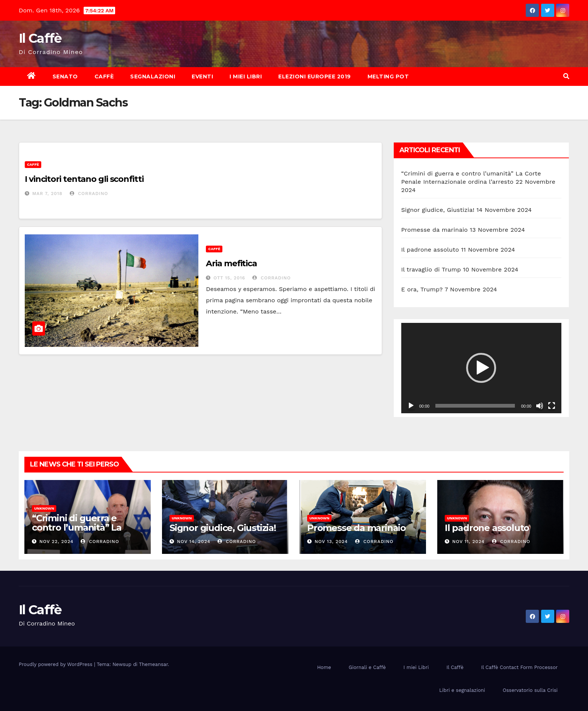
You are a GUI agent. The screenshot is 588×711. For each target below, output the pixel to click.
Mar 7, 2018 (47, 193)
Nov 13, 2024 (331, 541)
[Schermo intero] (552, 406)
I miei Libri (246, 76)
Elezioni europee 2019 (315, 76)
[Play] (411, 406)
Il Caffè (40, 38)
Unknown (44, 508)
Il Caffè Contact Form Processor (519, 667)
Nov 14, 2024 (194, 541)
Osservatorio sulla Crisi (530, 690)
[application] (481, 368)
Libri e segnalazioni (462, 690)
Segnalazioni (153, 76)
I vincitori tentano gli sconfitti (84, 179)
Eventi (202, 76)
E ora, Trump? (422, 289)
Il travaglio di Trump (431, 269)
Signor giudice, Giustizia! (438, 210)
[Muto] (540, 406)
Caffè (104, 76)
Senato (65, 76)
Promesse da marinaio (435, 230)
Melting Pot (388, 76)
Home (324, 667)
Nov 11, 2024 (468, 541)
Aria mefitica (231, 263)
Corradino (89, 193)
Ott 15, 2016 (229, 278)
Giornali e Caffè (367, 667)
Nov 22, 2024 (56, 541)
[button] (566, 76)
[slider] (475, 406)
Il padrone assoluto (430, 250)
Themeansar (154, 664)
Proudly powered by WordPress (56, 664)
